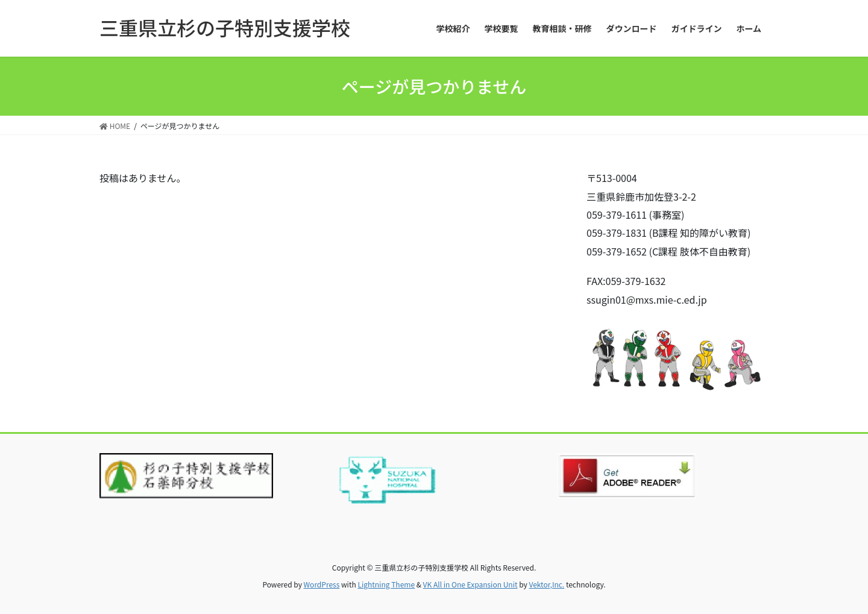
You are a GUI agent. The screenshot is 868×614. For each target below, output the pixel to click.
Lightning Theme (386, 584)
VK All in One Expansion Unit (470, 584)
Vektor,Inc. (546, 584)
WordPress (322, 584)
